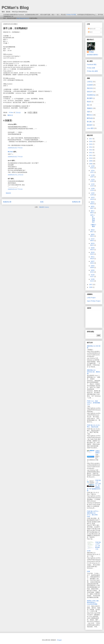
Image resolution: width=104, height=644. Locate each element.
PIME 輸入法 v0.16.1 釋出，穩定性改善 (94, 426)
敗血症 (89, 102)
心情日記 (90, 82)
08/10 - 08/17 (93, 231)
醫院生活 (10, 115)
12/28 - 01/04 (93, 167)
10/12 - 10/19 (93, 198)
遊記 (88, 105)
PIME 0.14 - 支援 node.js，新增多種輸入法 (93, 403)
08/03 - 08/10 (93, 235)
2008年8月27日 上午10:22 (16, 175)
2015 (91, 144)
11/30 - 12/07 (93, 176)
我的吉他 (90, 88)
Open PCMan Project (94, 301)
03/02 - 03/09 (93, 267)
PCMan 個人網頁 (92, 71)
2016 (91, 141)
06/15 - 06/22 (93, 244)
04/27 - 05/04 (93, 262)
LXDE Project (91, 298)
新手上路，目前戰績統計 (93, 219)
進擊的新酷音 (97, 452)
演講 (88, 112)
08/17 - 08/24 (93, 212)
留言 (90, 32)
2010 (91, 158)
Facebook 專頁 (92, 65)
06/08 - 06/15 (93, 249)
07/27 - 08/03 (93, 240)
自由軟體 (90, 85)
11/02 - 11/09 (93, 194)
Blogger (59, 640)
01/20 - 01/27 (93, 276)
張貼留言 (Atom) (44, 207)
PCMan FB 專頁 (71, 15)
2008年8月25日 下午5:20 (15, 157)
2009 (91, 161)
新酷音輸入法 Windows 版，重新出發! (94, 372)
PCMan (91, 52)
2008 (91, 164)
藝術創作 (90, 125)
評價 (88, 571)
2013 (91, 150)
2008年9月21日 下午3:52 (15, 189)
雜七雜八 (90, 122)
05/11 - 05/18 (93, 258)
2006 (91, 287)
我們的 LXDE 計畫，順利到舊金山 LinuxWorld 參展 (93, 602)
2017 (91, 139)
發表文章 (92, 29)
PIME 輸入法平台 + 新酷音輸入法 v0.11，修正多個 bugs (93, 514)
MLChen (10, 152)
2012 (91, 153)
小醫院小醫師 (93, 226)
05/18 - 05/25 (93, 253)
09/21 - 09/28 (93, 203)
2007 (91, 285)
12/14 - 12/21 (93, 171)
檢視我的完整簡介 (93, 55)
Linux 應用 (90, 128)
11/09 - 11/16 (93, 189)
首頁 (42, 202)
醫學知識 (90, 118)
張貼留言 (8, 193)
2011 (91, 155)
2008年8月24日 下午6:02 (15, 148)
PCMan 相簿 (91, 68)
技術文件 (90, 92)
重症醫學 (90, 98)
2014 (91, 147)
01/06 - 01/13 (93, 280)
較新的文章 (7, 202)
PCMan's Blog (15, 8)
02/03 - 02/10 (93, 271)
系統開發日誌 (91, 95)
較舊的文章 (76, 202)
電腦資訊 (90, 108)
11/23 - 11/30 (93, 180)
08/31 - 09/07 (93, 207)
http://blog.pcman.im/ (23, 18)
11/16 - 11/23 (93, 185)
